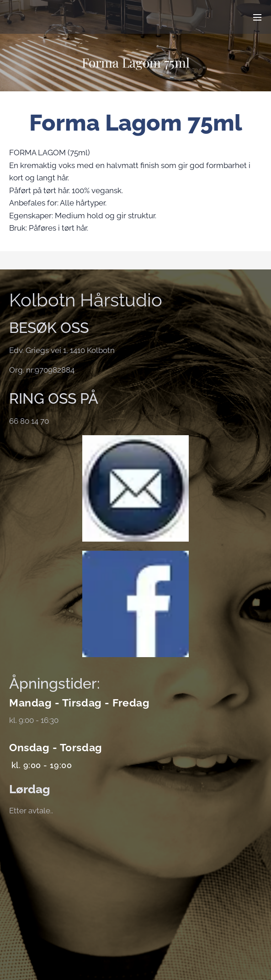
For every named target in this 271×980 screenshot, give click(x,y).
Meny (257, 17)
